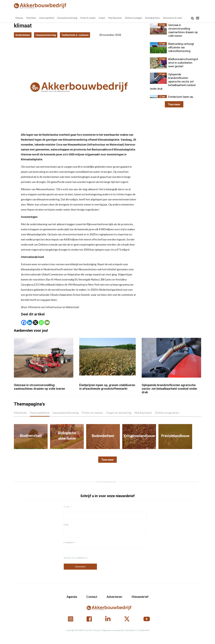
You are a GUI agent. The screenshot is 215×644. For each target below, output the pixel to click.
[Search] (192, 18)
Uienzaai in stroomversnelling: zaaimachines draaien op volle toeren (39, 387)
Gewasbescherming (46, 35)
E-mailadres (69, 542)
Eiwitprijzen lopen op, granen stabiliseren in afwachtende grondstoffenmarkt (107, 387)
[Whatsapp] (41, 323)
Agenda (72, 597)
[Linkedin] (30, 323)
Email (66, 525)
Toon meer (174, 104)
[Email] (47, 323)
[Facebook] (24, 323)
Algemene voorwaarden (113, 630)
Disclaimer (131, 630)
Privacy (97, 630)
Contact (92, 597)
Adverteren (114, 597)
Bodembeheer (23, 35)
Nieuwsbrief (140, 597)
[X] (35, 323)
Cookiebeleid (143, 630)
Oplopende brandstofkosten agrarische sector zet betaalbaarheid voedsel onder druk (169, 389)
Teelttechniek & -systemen (75, 35)
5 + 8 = (67, 507)
